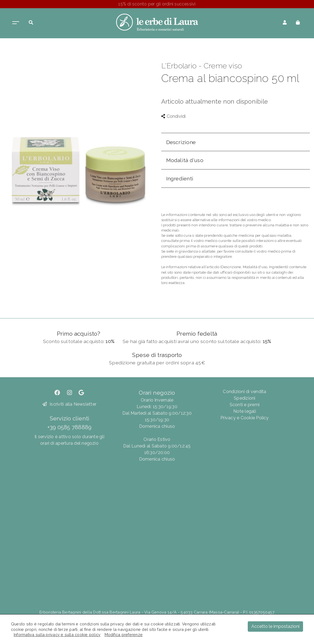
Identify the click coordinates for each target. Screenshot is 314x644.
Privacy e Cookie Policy (245, 418)
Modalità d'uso (185, 160)
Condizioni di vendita (244, 392)
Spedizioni (244, 398)
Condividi (174, 116)
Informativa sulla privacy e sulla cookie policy (57, 635)
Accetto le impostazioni (275, 626)
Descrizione (181, 142)
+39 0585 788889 (70, 427)
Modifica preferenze (124, 635)
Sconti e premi (245, 405)
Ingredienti (180, 178)
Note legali (245, 411)
